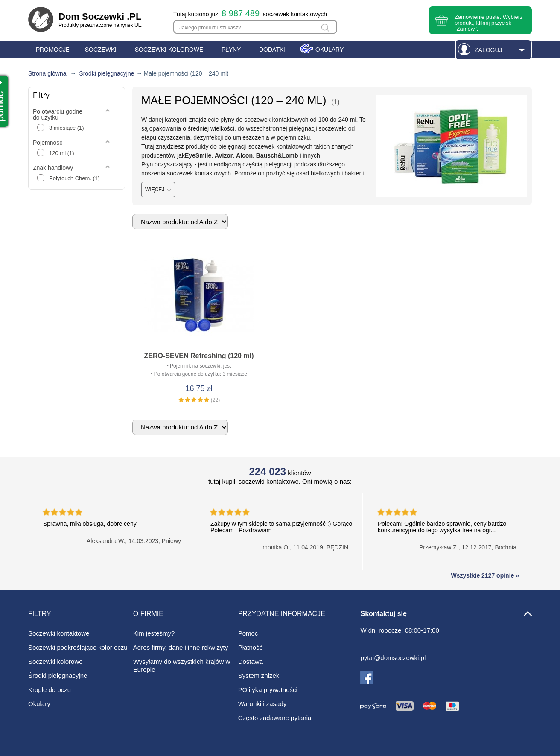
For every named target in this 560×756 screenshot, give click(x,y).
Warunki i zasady (262, 704)
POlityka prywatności (268, 690)
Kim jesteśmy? (154, 633)
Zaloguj (489, 50)
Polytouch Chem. (74, 178)
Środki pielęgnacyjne (106, 73)
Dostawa (251, 661)
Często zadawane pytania (275, 718)
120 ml (62, 153)
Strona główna (47, 73)
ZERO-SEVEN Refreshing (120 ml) (199, 356)
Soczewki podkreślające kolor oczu (78, 647)
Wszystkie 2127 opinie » (485, 575)
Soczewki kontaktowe (59, 633)
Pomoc (248, 633)
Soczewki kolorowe (55, 661)
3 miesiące (67, 128)
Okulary (39, 704)
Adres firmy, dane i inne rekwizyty (181, 647)
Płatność (251, 647)
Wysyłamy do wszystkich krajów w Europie (182, 666)
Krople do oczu (50, 690)
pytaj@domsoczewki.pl (393, 658)
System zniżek (259, 676)
